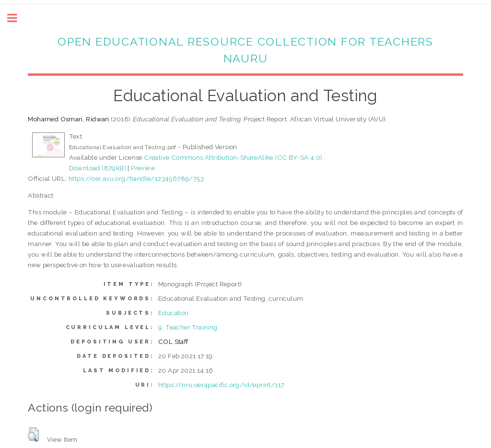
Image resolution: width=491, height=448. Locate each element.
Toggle (17, 18)
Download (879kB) (98, 168)
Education (174, 313)
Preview (143, 168)
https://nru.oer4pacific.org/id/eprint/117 (221, 385)
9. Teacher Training (188, 327)
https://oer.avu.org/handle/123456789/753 (136, 178)
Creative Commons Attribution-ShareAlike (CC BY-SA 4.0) (234, 157)
